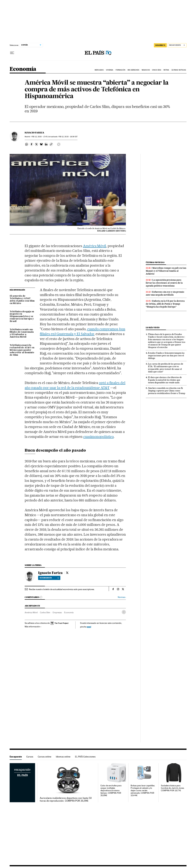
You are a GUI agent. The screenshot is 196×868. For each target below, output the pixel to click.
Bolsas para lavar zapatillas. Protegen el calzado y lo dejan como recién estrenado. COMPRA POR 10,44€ (143, 791)
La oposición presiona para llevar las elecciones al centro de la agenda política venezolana (164, 283)
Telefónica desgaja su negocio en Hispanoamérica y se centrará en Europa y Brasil (22, 317)
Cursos (30, 757)
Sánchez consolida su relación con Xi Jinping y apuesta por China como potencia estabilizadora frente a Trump (167, 391)
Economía (23, 69)
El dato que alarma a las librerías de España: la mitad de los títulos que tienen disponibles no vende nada (165, 380)
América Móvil (95, 246)
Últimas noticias (155, 262)
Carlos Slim (45, 612)
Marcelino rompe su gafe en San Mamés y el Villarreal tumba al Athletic (166, 271)
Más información (33, 627)
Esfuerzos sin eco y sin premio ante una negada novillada (165, 293)
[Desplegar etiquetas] (124, 612)
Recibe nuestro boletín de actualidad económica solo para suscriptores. (62, 589)
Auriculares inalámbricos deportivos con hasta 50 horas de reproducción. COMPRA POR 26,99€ (66, 799)
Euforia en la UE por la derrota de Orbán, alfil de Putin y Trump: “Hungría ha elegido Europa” (165, 304)
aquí (89, 627)
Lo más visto (153, 328)
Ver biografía (49, 578)
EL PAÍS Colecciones (85, 757)
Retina (166, 70)
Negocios (146, 70)
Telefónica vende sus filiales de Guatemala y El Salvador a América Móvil (22, 333)
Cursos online (45, 757)
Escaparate (16, 757)
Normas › (122, 597)
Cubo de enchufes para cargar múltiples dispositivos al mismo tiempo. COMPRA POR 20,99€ (111, 791)
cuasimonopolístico (99, 437)
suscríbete (160, 45)
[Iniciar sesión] (177, 45)
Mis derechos (133, 70)
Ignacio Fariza (34, 133)
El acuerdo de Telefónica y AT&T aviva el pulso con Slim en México (22, 300)
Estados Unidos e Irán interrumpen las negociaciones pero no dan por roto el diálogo (166, 356)
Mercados (99, 70)
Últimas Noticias (179, 70)
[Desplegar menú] (12, 53)
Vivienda (110, 70)
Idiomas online (63, 757)
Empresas (57, 612)
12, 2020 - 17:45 (39, 137)
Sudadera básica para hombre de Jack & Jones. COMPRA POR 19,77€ (173, 788)
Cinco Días (157, 70)
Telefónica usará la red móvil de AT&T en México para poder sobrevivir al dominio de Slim (22, 350)
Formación (120, 70)
